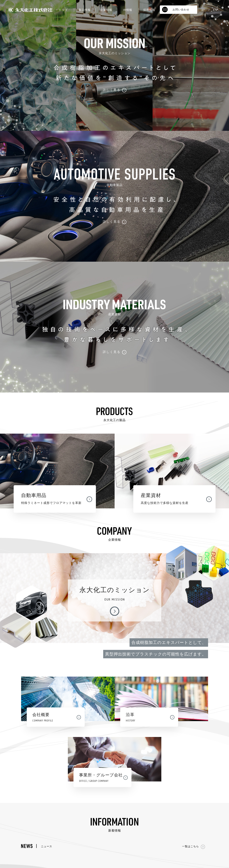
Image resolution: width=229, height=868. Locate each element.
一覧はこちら (194, 846)
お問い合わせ (176, 10)
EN (215, 10)
